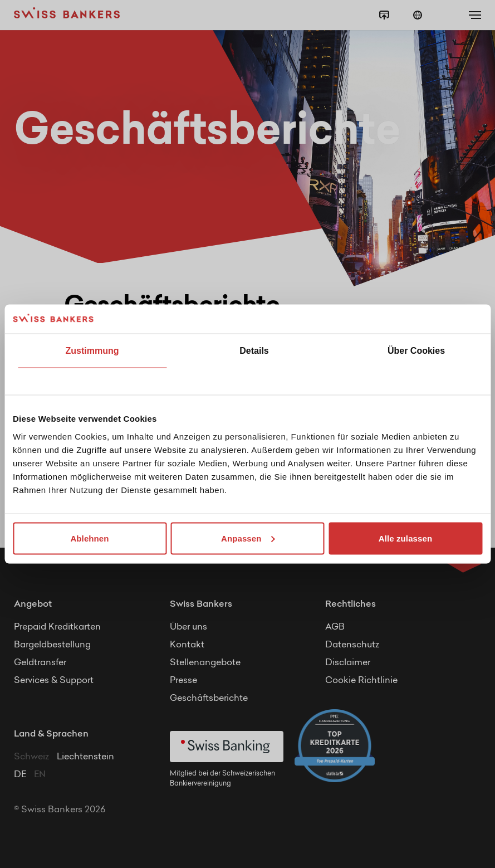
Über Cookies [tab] (416, 351)
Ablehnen (89, 538)
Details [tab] (254, 351)
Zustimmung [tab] (92, 351)
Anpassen (248, 538)
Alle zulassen (405, 538)
